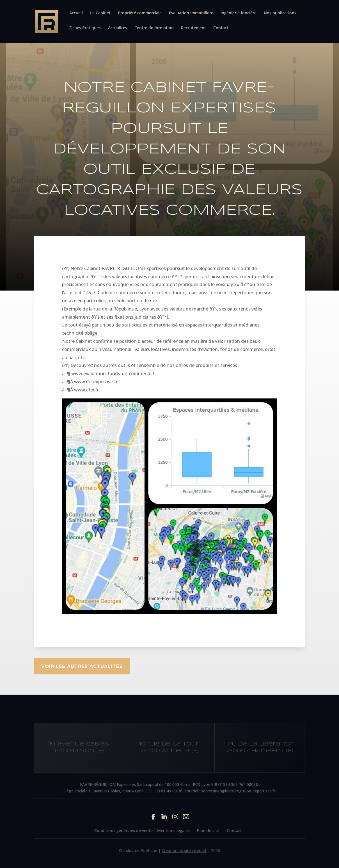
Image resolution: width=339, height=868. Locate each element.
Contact (221, 28)
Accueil (76, 13)
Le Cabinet (100, 13)
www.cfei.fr (86, 390)
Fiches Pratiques (85, 28)
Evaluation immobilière (191, 13)
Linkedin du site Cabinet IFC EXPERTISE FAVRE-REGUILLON (164, 816)
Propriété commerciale (140, 13)
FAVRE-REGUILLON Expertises (134, 268)
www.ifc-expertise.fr (96, 382)
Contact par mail (186, 816)
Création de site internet (184, 850)
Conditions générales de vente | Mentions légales (142, 830)
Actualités (118, 28)
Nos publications (280, 13)
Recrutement (193, 28)
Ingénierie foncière (239, 13)
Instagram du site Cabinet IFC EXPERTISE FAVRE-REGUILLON (175, 816)
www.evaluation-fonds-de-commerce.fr (114, 373)
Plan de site (208, 830)
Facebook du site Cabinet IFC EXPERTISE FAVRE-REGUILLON (153, 816)
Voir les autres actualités (82, 666)
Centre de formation (154, 28)
